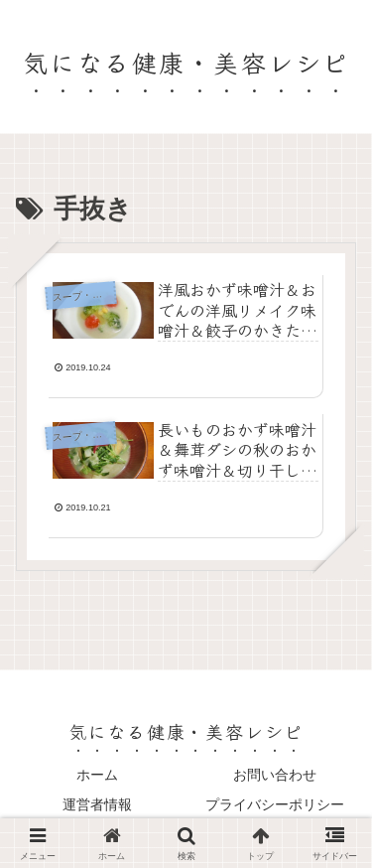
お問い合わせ (275, 775)
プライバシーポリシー (275, 804)
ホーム (97, 775)
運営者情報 (97, 804)
